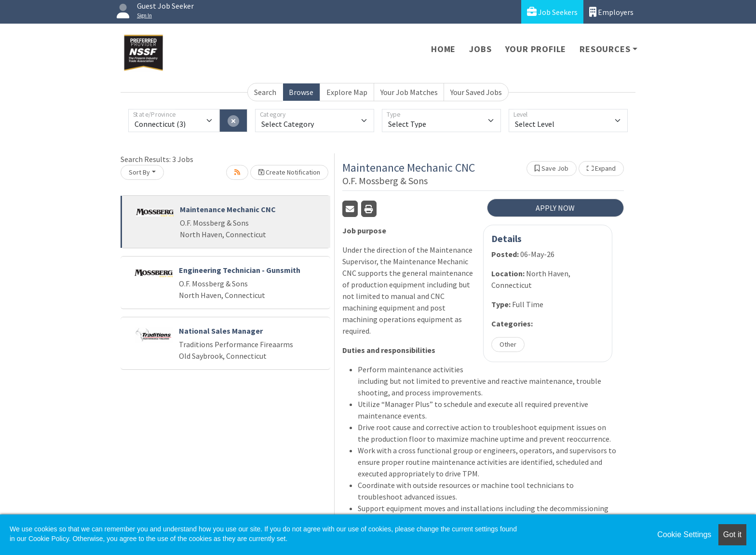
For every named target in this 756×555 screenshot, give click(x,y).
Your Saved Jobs (476, 92)
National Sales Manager (221, 331)
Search (265, 92)
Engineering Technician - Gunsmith (240, 270)
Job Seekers (552, 12)
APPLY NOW (555, 208)
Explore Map (347, 92)
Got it (732, 535)
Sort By (139, 172)
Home (443, 49)
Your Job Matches (409, 92)
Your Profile (536, 49)
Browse (301, 92)
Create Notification (289, 172)
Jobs (480, 49)
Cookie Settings (684, 535)
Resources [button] (605, 49)
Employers (611, 12)
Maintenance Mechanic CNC (228, 209)
